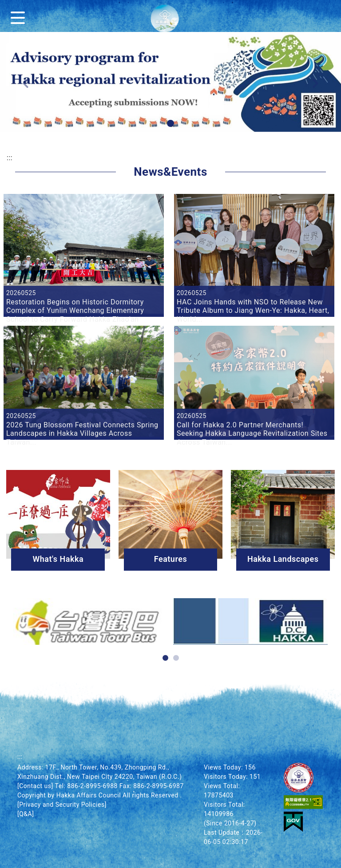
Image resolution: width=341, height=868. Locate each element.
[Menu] (20, 16)
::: (10, 158)
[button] (170, 123)
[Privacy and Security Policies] (62, 805)
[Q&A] (26, 814)
